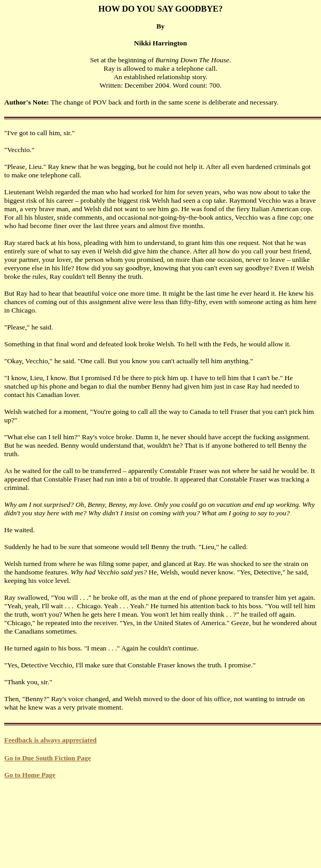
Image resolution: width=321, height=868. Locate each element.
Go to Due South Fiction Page (48, 758)
